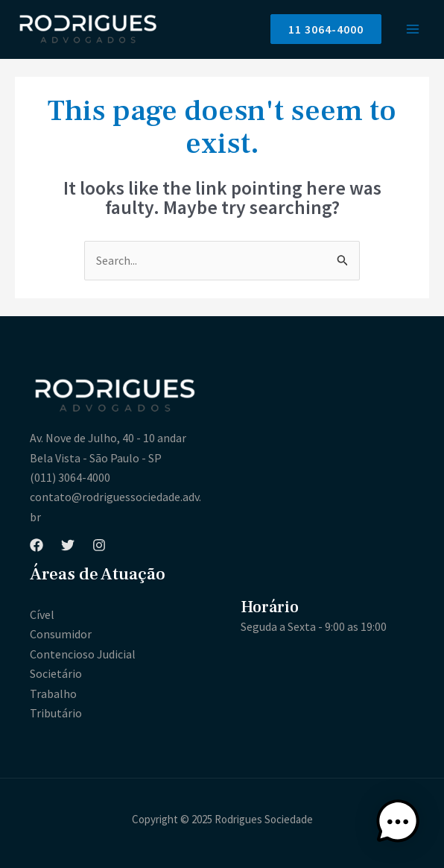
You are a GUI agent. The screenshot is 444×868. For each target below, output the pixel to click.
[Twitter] (68, 545)
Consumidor (61, 634)
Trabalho (53, 694)
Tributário (56, 713)
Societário (56, 673)
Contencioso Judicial (83, 654)
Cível (42, 614)
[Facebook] (37, 545)
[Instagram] (99, 545)
